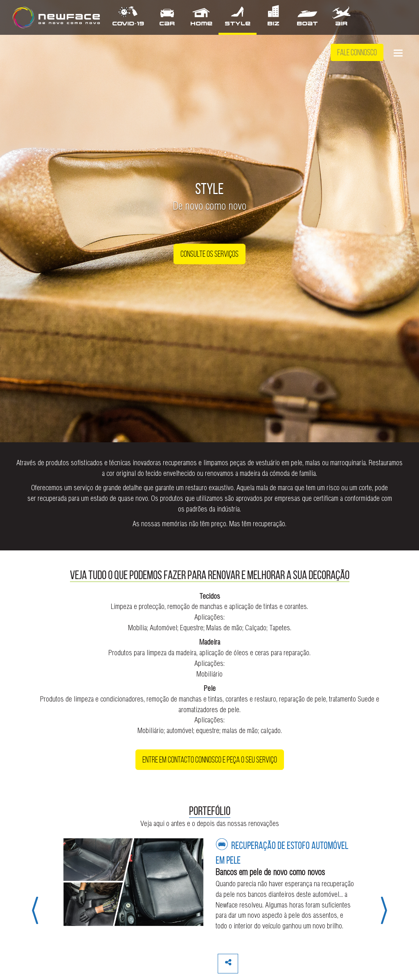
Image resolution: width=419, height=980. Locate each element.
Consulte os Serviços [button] (209, 254)
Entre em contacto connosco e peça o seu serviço (210, 760)
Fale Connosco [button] (357, 52)
